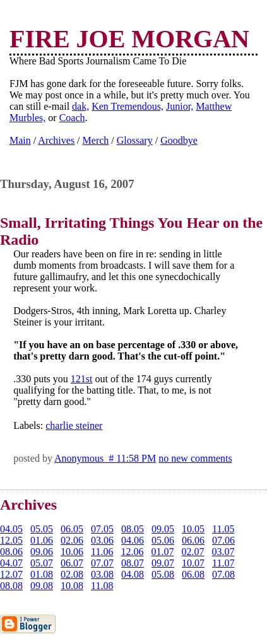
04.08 (133, 574)
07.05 (102, 529)
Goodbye (179, 140)
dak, (80, 106)
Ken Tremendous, (128, 106)
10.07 (193, 563)
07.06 (223, 540)
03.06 (102, 540)
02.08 (72, 574)
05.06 (163, 540)
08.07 (133, 563)
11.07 (223, 563)
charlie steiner (74, 425)
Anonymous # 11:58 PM (105, 458)
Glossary (135, 140)
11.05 (223, 529)
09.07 (163, 563)
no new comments (195, 458)
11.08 (102, 586)
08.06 (11, 552)
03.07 (223, 552)
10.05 (193, 529)
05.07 (42, 563)
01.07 (162, 552)
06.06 (193, 540)
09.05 (163, 529)
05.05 (42, 529)
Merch (96, 140)
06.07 (72, 563)
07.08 (223, 574)
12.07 (11, 574)
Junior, (180, 106)
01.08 (42, 574)
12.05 (11, 540)
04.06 (133, 540)
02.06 (72, 540)
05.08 (163, 574)
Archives (56, 140)
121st (82, 379)
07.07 (102, 563)
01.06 (42, 540)
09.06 (42, 552)
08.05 (133, 529)
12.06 (132, 552)
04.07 (11, 563)
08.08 (11, 586)
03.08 (102, 574)
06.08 (193, 574)
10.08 (72, 586)
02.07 (193, 552)
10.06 (72, 552)
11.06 (102, 552)
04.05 (11, 529)
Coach (72, 118)
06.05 (72, 529)
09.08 (42, 586)
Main (20, 140)
